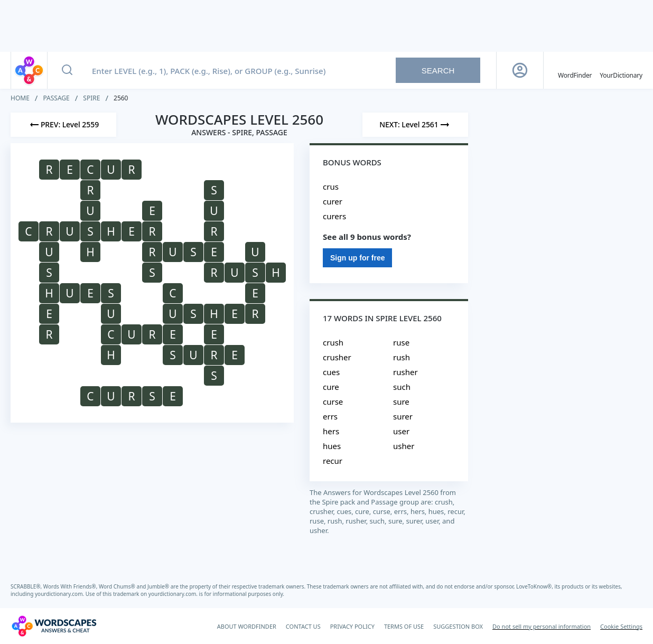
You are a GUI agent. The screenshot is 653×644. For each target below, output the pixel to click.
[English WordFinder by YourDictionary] (575, 70)
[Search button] (67, 70)
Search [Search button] (438, 71)
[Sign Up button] (520, 70)
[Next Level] (415, 125)
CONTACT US (303, 626)
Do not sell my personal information (542, 626)
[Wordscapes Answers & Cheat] (54, 626)
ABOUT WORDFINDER (247, 626)
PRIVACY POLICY (352, 626)
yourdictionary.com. (60, 594)
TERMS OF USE (404, 626)
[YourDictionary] (621, 70)
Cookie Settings (621, 626)
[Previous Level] (63, 125)
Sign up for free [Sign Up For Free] (357, 258)
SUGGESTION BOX (458, 626)
